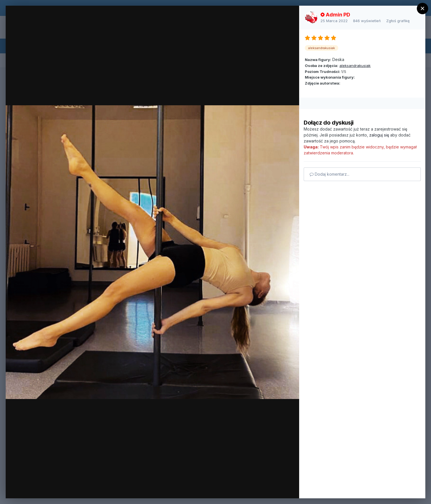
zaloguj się (379, 135)
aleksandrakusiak (355, 66)
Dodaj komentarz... (329, 174)
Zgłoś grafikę (398, 21)
